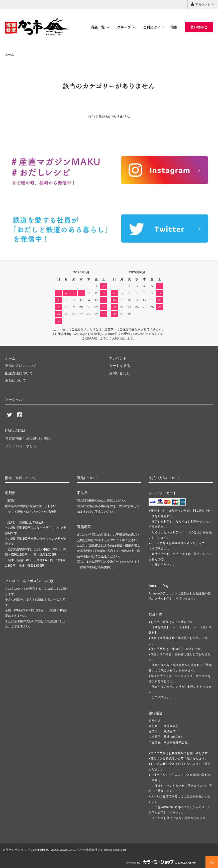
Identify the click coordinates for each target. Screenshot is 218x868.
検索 (174, 27)
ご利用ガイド (154, 27)
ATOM (20, 431)
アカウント (203, 4)
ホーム (10, 55)
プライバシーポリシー (23, 446)
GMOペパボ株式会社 (83, 849)
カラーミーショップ (16, 849)
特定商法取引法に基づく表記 (28, 438)
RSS (9, 431)
